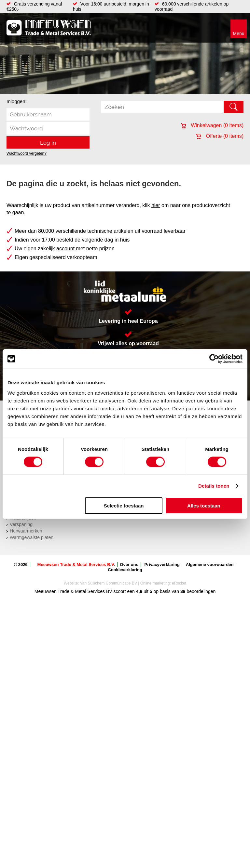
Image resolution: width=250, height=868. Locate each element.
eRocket (179, 583)
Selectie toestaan (124, 505)
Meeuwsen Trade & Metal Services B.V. (76, 565)
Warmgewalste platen (32, 537)
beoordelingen (201, 591)
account (65, 249)
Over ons (129, 565)
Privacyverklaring (162, 565)
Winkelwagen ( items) (212, 125)
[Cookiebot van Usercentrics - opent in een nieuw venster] (214, 359)
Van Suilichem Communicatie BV (109, 583)
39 (183, 591)
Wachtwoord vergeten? (27, 153)
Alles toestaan (204, 505)
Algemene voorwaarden (210, 565)
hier (156, 205)
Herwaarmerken (26, 531)
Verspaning (21, 524)
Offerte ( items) (220, 136)
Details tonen (214, 486)
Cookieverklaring (125, 570)
